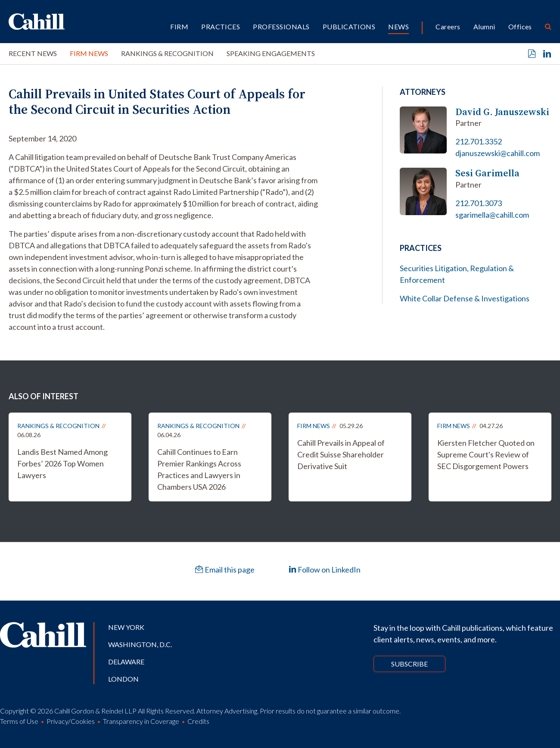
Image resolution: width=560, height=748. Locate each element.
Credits (198, 721)
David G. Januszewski (502, 112)
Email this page (225, 570)
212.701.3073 (479, 203)
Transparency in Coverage (141, 721)
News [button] (398, 27)
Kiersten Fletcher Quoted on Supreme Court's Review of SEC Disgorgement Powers (486, 454)
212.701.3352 (479, 141)
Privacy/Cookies (71, 721)
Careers (448, 27)
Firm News (89, 53)
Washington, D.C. (140, 644)
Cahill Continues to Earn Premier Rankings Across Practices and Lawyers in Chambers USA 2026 (199, 469)
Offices (520, 27)
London (123, 679)
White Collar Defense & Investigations (465, 298)
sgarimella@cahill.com (492, 215)
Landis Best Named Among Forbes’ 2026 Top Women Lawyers (62, 463)
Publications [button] (349, 27)
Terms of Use (19, 721)
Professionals (281, 27)
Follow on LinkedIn (325, 570)
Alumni (484, 27)
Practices (221, 27)
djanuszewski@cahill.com (498, 153)
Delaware (126, 662)
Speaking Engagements (271, 53)
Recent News (33, 53)
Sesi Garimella (487, 173)
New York (126, 627)
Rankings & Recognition (167, 53)
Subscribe (409, 664)
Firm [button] (179, 27)
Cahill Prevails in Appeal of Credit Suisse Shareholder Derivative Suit (341, 454)
